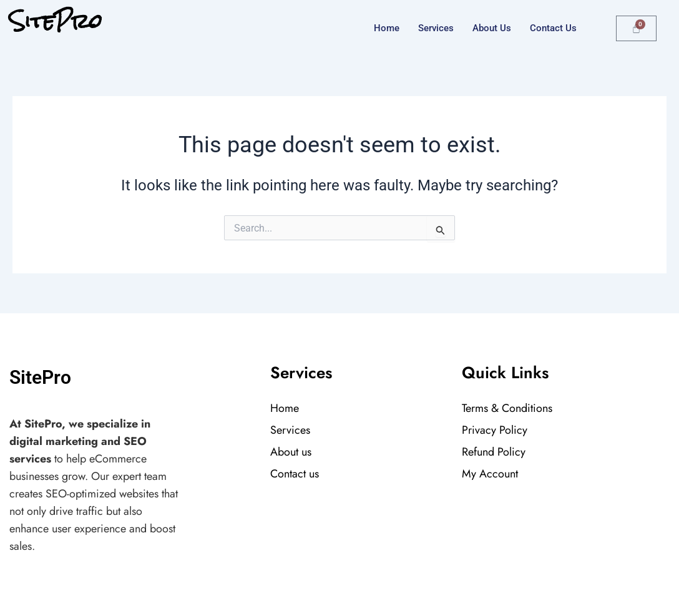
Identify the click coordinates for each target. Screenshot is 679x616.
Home (387, 28)
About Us (492, 28)
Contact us (553, 28)
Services (436, 28)
